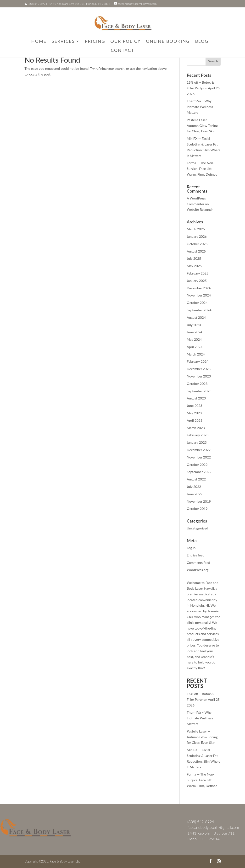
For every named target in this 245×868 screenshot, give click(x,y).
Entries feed (196, 555)
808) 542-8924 (201, 822)
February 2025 (198, 273)
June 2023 (195, 406)
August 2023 (196, 398)
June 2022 (195, 494)
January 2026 (197, 236)
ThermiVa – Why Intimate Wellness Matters (200, 107)
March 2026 (196, 229)
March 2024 (196, 354)
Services (63, 42)
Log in (191, 548)
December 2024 (199, 288)
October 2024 (197, 303)
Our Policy (126, 42)
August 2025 (196, 251)
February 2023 (198, 435)
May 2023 (194, 413)
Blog (202, 42)
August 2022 (196, 479)
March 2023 (196, 428)
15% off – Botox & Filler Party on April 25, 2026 (204, 88)
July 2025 (194, 258)
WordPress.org (198, 570)
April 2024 (195, 347)
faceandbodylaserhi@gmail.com (213, 827)
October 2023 (197, 384)
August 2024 (196, 317)
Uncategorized (198, 528)
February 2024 (198, 361)
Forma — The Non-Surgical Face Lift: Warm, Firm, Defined (202, 169)
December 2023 (199, 369)
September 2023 (199, 391)
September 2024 (199, 310)
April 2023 (195, 420)
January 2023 (197, 442)
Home (39, 42)
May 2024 (194, 339)
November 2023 (199, 376)
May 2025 (194, 266)
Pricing (95, 42)
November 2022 (199, 457)
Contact (122, 51)
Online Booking (168, 42)
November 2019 (199, 501)
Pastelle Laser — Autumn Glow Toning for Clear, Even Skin (202, 126)
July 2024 (194, 325)
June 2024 (195, 332)
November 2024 (199, 295)
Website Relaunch (200, 209)
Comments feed (199, 563)
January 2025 (197, 281)
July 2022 (194, 487)
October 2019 (197, 509)
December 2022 (199, 450)
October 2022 (197, 465)
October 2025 (197, 244)
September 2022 (199, 472)
